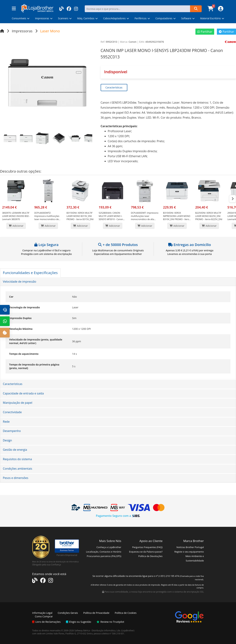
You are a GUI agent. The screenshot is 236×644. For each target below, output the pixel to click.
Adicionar (16, 226)
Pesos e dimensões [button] (16, 478)
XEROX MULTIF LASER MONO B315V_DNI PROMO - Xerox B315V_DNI (80, 216)
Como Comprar (44, 616)
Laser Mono (50, 31)
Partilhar (205, 32)
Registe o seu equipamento (189, 552)
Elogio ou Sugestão (79, 622)
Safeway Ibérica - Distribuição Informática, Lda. (98, 630)
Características (114, 87)
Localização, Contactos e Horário (104, 552)
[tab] (118, 282)
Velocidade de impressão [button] (19, 282)
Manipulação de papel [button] (18, 403)
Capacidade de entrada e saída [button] (23, 393)
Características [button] (13, 384)
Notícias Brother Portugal (190, 547)
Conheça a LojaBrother (109, 547)
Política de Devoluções (150, 556)
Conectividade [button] (12, 412)
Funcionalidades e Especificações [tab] (30, 273)
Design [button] (7, 440)
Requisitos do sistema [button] (17, 459)
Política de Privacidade (96, 613)
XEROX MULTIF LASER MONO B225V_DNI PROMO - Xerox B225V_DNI (209, 216)
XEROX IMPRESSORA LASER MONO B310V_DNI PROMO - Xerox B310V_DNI (177, 218)
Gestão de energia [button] (15, 450)
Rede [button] (6, 422)
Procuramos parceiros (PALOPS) (104, 556)
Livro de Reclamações (46, 622)
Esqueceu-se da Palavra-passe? (146, 552)
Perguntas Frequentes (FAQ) (147, 547)
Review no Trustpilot (110, 622)
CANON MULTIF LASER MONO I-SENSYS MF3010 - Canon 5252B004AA (111, 218)
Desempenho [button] (12, 431)
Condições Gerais (68, 613)
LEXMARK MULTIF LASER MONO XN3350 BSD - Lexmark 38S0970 (16, 216)
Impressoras (22, 31)
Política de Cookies (126, 613)
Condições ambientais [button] (18, 469)
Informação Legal (42, 613)
